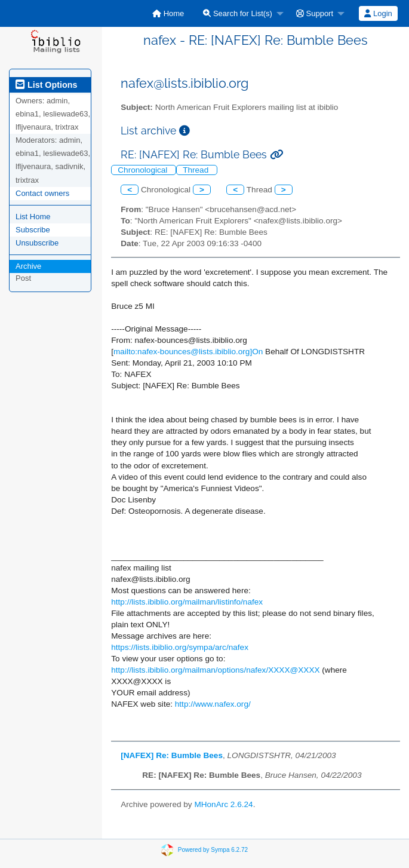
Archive (28, 266)
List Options (46, 85)
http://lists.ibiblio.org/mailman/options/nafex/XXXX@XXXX (215, 670)
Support (315, 13)
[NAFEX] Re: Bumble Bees (172, 755)
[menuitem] (168, 13)
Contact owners (42, 193)
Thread (197, 170)
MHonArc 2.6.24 (223, 804)
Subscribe (33, 230)
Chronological (144, 170)
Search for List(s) (238, 13)
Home (168, 13)
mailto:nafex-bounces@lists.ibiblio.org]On (188, 352)
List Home (33, 217)
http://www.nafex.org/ (213, 704)
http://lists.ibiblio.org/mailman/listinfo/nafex (187, 602)
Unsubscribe (37, 243)
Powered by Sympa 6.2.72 (213, 849)
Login (378, 13)
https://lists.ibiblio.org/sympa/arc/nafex (180, 647)
